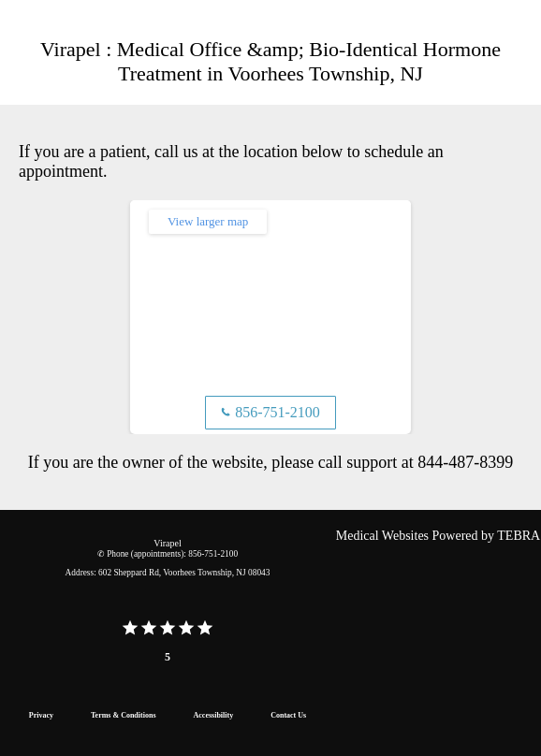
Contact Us (288, 715)
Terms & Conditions (124, 715)
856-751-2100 (270, 412)
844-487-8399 (465, 462)
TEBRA (519, 536)
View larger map (208, 221)
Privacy (41, 715)
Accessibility (214, 715)
